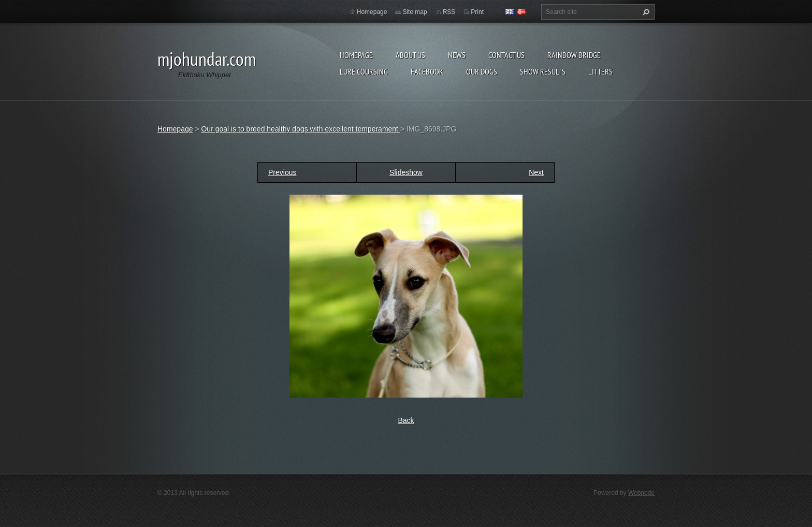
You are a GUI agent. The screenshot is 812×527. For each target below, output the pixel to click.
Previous (282, 172)
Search (645, 12)
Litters (600, 71)
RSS (449, 12)
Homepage (356, 55)
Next (536, 172)
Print (477, 12)
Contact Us (506, 55)
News (457, 55)
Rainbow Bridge (574, 55)
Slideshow (406, 172)
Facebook (427, 71)
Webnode (641, 493)
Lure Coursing (364, 71)
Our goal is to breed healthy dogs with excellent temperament (300, 129)
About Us (410, 55)
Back (406, 420)
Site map (415, 12)
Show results (543, 71)
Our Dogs (482, 71)
